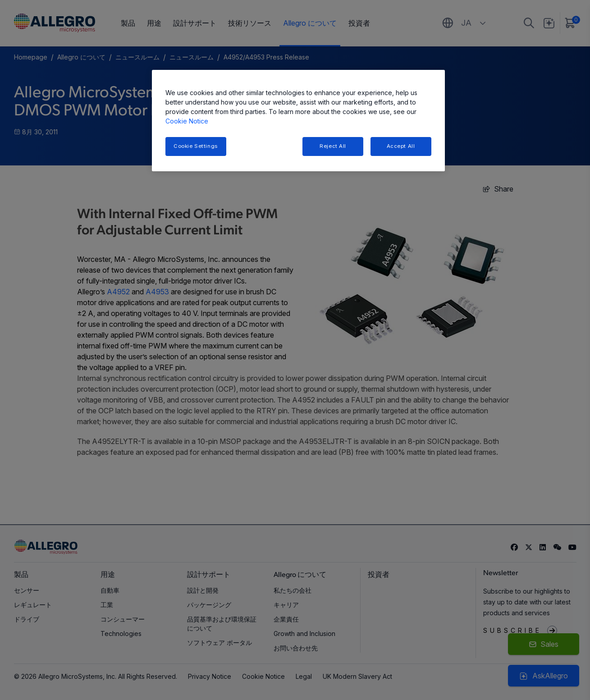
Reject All (333, 146)
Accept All (401, 146)
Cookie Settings (196, 146)
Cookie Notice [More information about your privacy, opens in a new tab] (187, 121)
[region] (298, 121)
